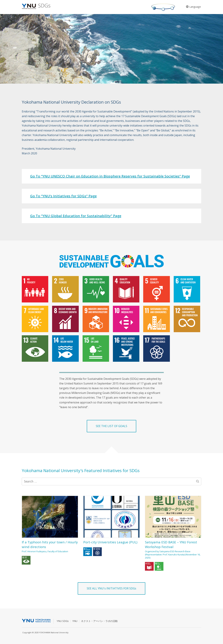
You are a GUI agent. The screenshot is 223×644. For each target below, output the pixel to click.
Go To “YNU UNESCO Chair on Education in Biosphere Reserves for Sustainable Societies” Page (110, 176)
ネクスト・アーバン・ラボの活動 (99, 621)
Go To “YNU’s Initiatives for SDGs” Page (63, 196)
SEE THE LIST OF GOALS (111, 426)
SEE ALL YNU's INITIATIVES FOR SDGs (111, 588)
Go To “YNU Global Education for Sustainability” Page (76, 216)
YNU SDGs (63, 621)
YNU (75, 621)
